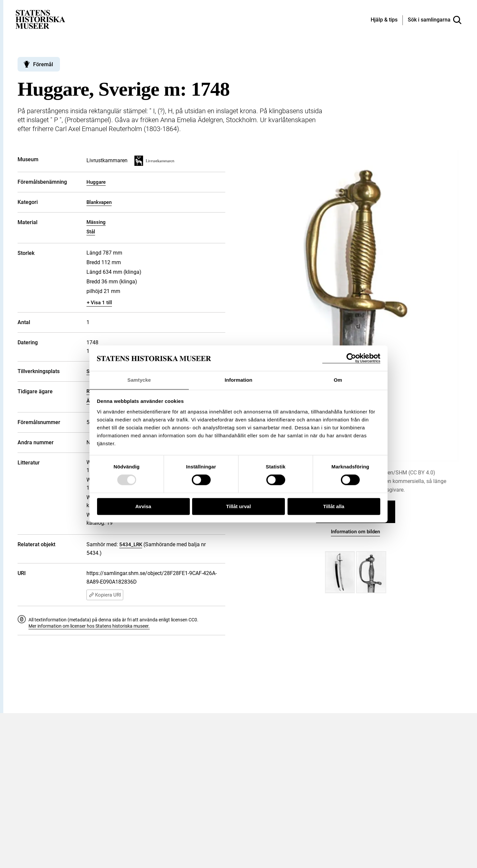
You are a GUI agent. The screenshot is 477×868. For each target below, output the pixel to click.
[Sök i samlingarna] (435, 20)
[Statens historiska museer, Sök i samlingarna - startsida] (40, 19)
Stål (91, 232)
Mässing (96, 222)
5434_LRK (131, 545)
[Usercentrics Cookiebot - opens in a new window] (351, 358)
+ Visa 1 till (99, 303)
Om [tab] (338, 380)
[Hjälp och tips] (384, 20)
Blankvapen (99, 202)
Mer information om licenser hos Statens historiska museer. (89, 626)
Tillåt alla (334, 507)
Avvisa (143, 507)
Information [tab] (238, 380)
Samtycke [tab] (139, 380)
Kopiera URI (105, 595)
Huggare (96, 182)
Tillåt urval (239, 507)
